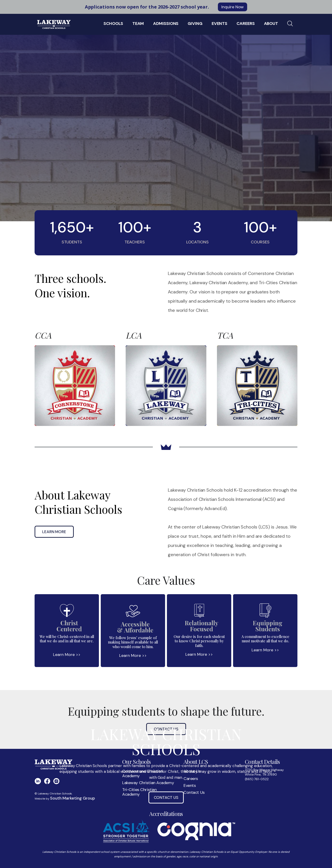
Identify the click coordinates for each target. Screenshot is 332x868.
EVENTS (219, 24)
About (271, 24)
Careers (246, 24)
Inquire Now (233, 7)
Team (138, 24)
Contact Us (166, 797)
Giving (195, 24)
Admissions (166, 24)
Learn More (54, 532)
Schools (113, 24)
